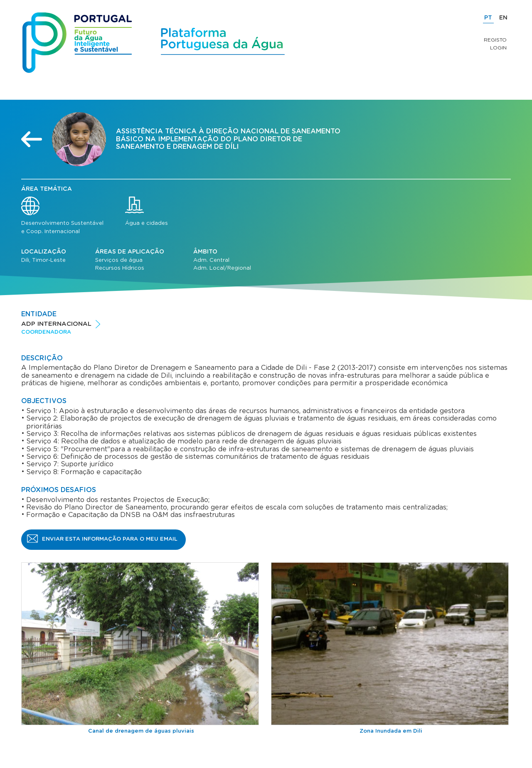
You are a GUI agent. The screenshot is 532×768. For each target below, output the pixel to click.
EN (503, 18)
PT (488, 18)
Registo (495, 40)
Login (498, 48)
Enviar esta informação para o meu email (110, 539)
